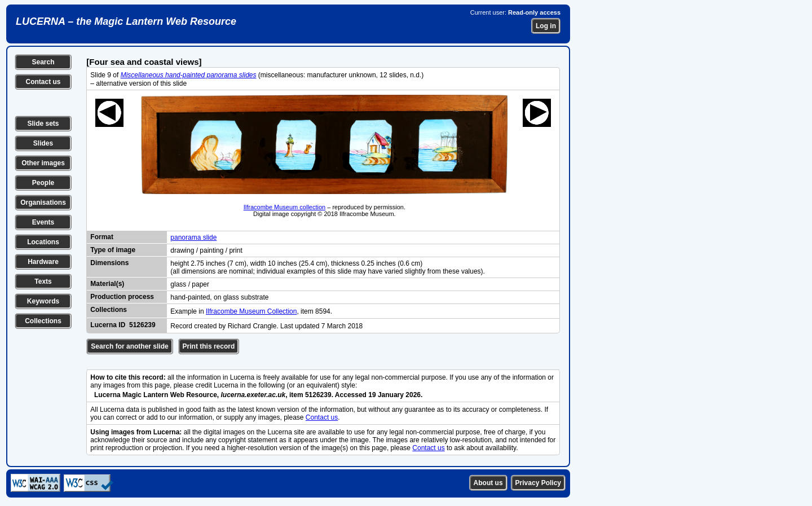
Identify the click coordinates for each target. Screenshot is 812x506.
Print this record (209, 346)
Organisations (43, 203)
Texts (43, 281)
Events (43, 222)
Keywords (43, 301)
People (43, 183)
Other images (43, 163)
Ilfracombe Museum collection (285, 207)
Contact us (43, 82)
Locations (43, 242)
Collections (43, 321)
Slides (43, 143)
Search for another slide (129, 346)
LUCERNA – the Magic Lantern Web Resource (126, 21)
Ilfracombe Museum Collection (251, 311)
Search (43, 62)
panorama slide (193, 237)
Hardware (43, 262)
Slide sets (43, 124)
